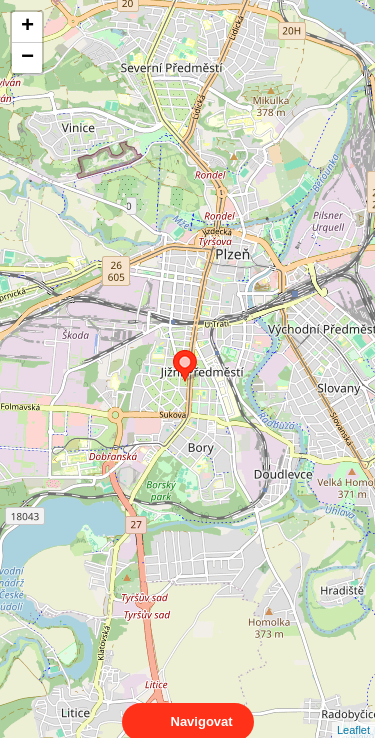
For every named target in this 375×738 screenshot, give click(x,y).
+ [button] (27, 27)
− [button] (27, 58)
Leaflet (353, 712)
